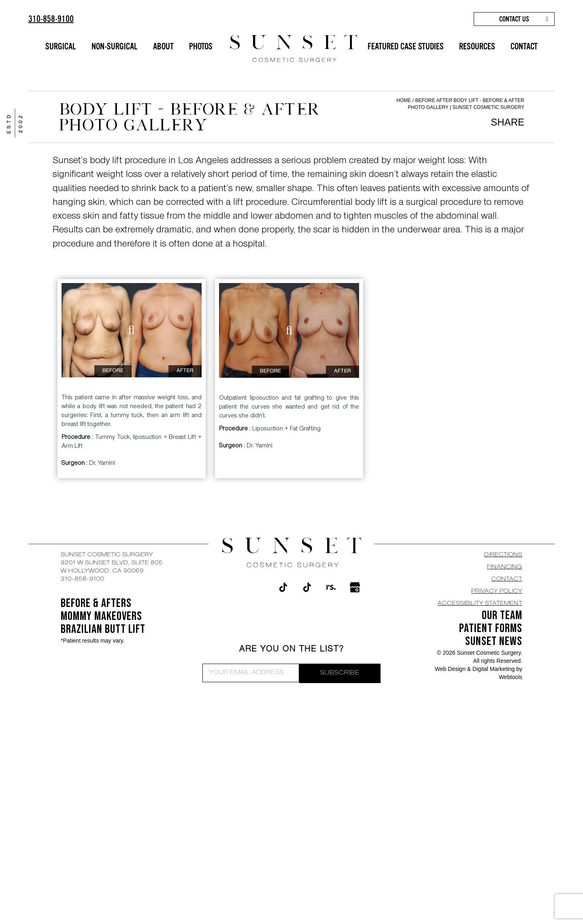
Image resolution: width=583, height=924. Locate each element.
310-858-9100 (51, 19)
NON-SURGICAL (115, 46)
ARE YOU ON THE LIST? (292, 650)
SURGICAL (61, 46)
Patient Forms (491, 628)
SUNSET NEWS (494, 641)
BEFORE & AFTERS (96, 603)
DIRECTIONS (503, 555)
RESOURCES (477, 46)
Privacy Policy (497, 592)
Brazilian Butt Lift (103, 629)
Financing (505, 567)
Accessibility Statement (480, 604)
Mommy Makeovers (101, 616)
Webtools (511, 677)
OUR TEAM (502, 615)
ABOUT (163, 46)
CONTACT (524, 46)
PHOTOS (201, 46)
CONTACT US (514, 19)
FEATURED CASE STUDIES (406, 46)
